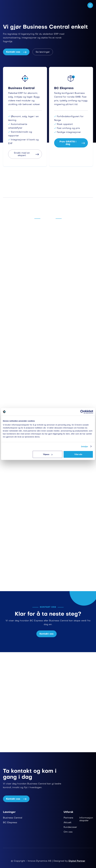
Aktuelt (67, 823)
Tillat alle (78, 454)
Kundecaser (70, 827)
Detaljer (85, 446)
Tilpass (48, 454)
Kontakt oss (16, 52)
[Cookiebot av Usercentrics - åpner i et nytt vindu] (82, 412)
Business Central (13, 818)
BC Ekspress (10, 823)
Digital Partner (77, 861)
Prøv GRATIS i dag (72, 143)
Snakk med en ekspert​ (26, 154)
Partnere (68, 818)
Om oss (68, 832)
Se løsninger (43, 52)
